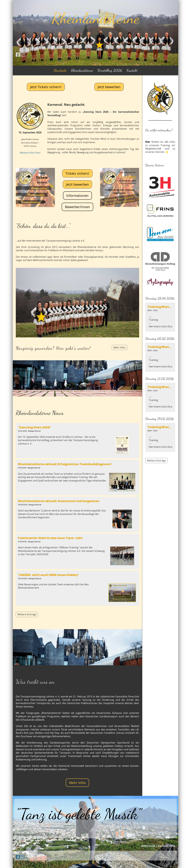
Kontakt (132, 70)
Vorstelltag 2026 (110, 70)
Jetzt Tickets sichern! (46, 87)
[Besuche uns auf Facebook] (18, 54)
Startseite (60, 70)
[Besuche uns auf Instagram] (23, 54)
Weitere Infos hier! (30, 153)
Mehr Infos (119, 348)
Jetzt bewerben (109, 87)
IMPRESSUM (148, 846)
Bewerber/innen (77, 207)
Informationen (77, 195)
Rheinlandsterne (82, 70)
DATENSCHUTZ (167, 846)
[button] (160, 317)
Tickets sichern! (77, 173)
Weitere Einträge (27, 614)
